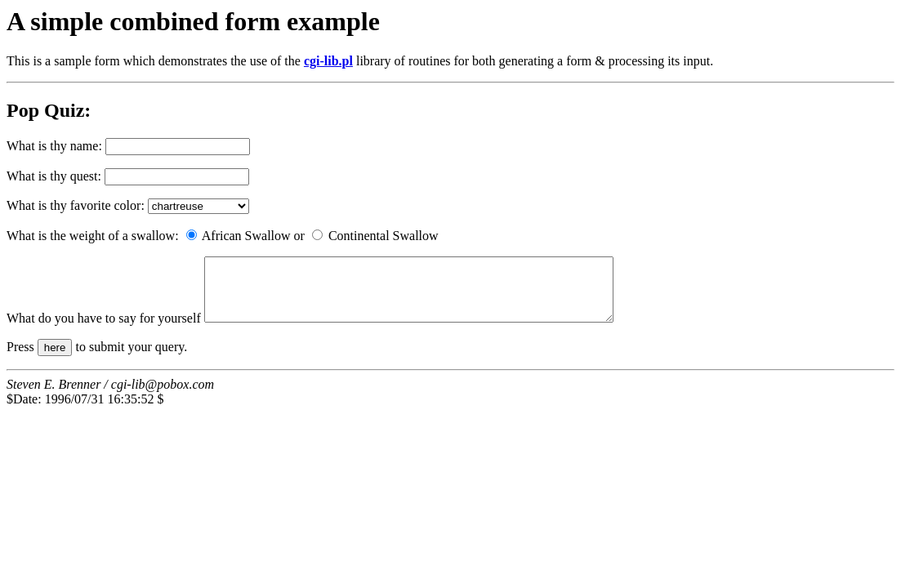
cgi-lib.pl (328, 61)
